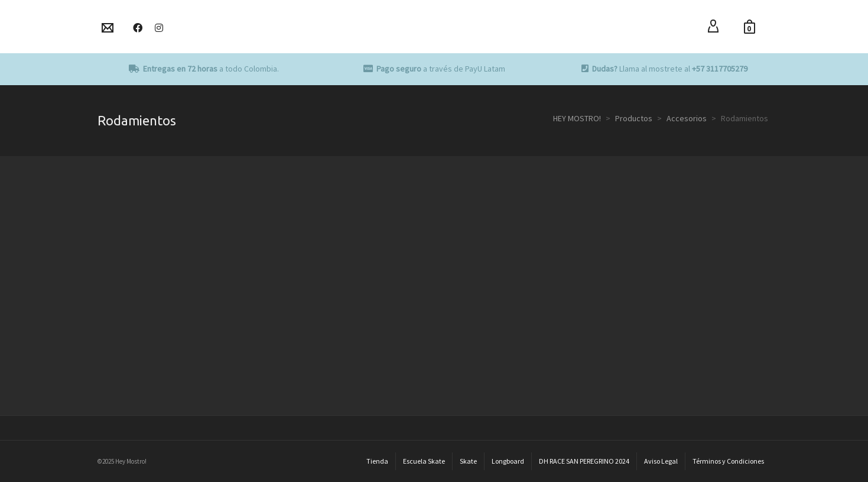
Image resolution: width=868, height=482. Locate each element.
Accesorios (687, 118)
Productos (634, 118)
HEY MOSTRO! (577, 118)
